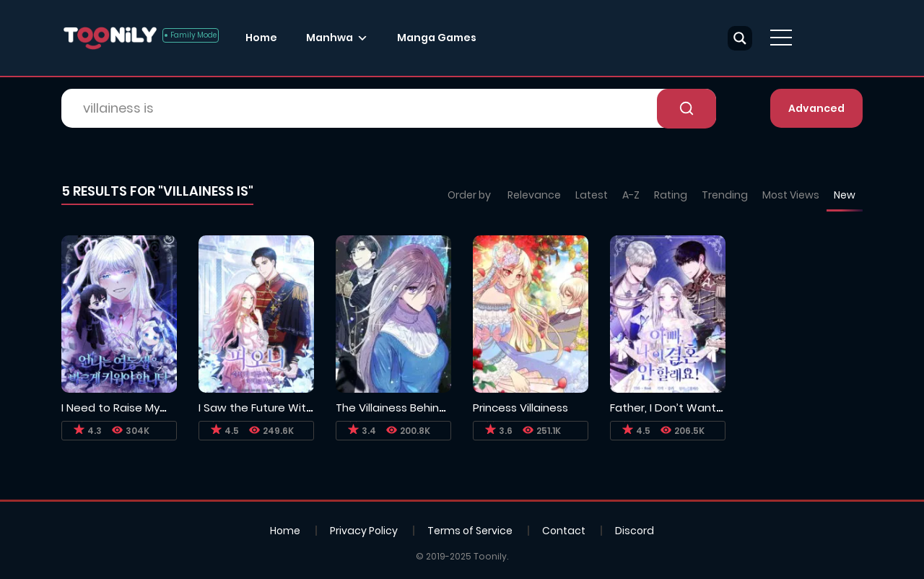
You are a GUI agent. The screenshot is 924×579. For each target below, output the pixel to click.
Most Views (791, 195)
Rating (671, 195)
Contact (564, 531)
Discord (635, 531)
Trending (725, 195)
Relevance (534, 195)
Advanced (816, 108)
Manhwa (330, 38)
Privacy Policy (364, 531)
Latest (592, 195)
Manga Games (437, 38)
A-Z (631, 195)
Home (261, 38)
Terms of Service (470, 531)
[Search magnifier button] (740, 38)
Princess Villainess (520, 408)
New (845, 195)
